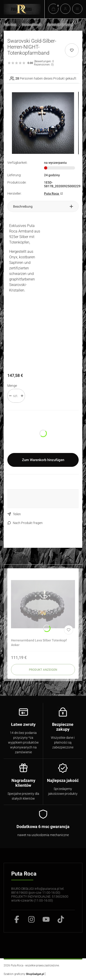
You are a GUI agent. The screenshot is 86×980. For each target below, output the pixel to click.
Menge (12, 386)
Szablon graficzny (24, 974)
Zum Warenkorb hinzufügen (43, 460)
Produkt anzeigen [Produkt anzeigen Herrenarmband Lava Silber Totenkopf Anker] (43, 670)
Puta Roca (10, 25)
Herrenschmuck (32, 25)
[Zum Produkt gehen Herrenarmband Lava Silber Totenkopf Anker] (43, 604)
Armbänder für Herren (60, 25)
